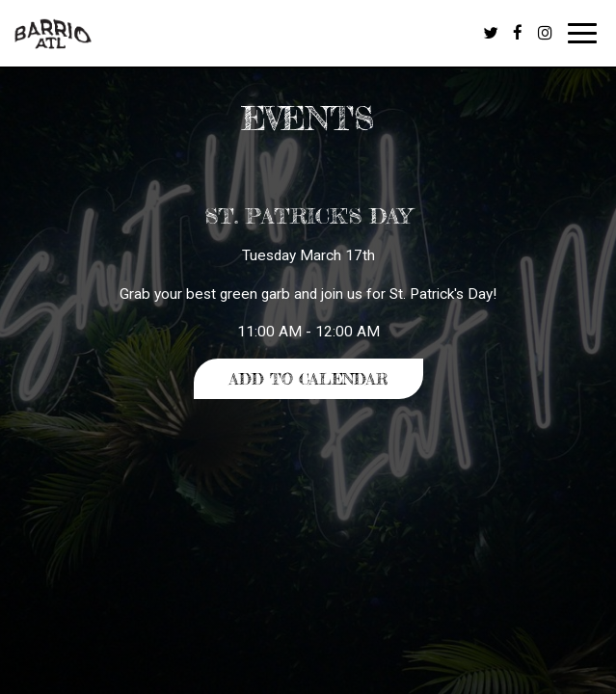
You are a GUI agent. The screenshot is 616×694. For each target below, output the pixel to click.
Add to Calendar (308, 379)
